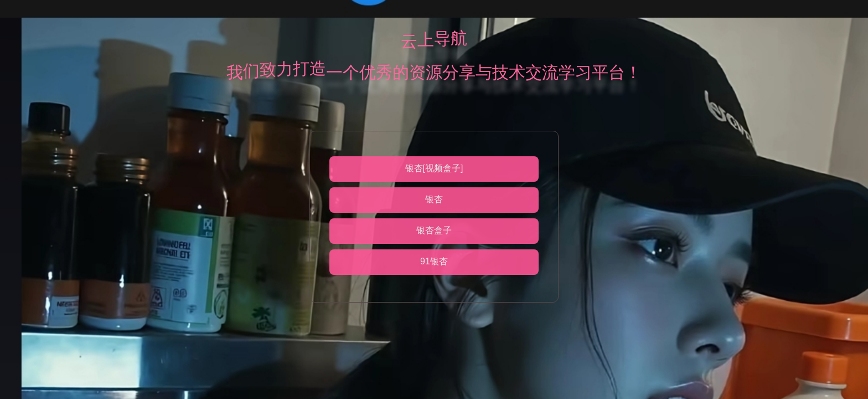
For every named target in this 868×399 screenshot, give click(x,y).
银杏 (434, 199)
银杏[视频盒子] (434, 168)
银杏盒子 (434, 230)
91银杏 (434, 261)
